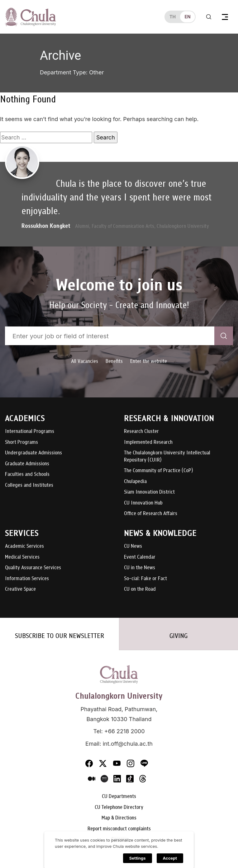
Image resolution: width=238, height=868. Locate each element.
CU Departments (119, 797)
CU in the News (140, 568)
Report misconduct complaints (119, 829)
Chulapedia (135, 482)
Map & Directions (119, 818)
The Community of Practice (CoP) (158, 471)
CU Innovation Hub (143, 503)
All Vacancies (85, 361)
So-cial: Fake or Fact (145, 579)
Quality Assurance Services (33, 568)
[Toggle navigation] (225, 17)
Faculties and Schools (27, 474)
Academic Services (24, 546)
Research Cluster (141, 432)
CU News (133, 546)
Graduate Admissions (27, 464)
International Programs (30, 432)
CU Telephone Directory (119, 807)
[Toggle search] (209, 17)
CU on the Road (140, 589)
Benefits (114, 361)
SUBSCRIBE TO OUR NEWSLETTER (60, 636)
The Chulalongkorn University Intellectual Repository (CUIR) (167, 456)
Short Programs (21, 442)
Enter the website (149, 361)
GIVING (178, 636)
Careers (119, 840)
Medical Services (22, 557)
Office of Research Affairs (151, 514)
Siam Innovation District (149, 492)
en (187, 17)
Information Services (27, 579)
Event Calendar (140, 557)
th (173, 17)
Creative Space (20, 589)
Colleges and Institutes (29, 485)
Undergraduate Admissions (33, 453)
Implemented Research (148, 442)
